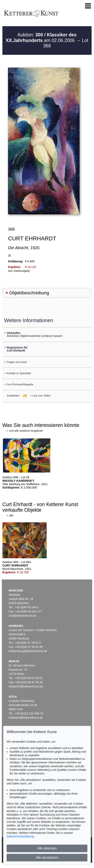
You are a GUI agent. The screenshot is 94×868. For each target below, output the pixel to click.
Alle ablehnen (47, 848)
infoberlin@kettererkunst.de (26, 686)
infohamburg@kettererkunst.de (28, 651)
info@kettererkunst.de (22, 616)
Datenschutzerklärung (20, 836)
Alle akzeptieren (47, 858)
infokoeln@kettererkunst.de (26, 718)
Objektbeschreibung (29, 293)
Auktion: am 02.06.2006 (41, 38)
